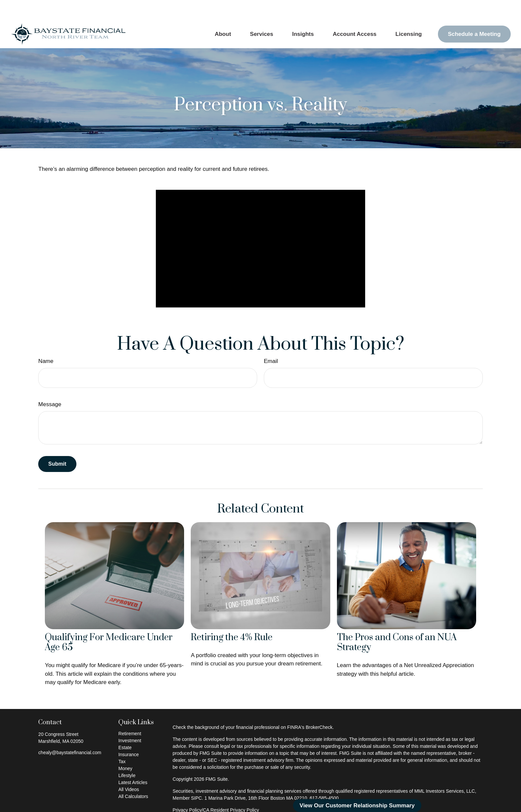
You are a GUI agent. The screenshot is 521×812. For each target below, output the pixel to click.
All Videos (129, 769)
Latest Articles (133, 762)
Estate (125, 728)
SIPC (197, 778)
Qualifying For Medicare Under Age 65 (109, 623)
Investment (130, 721)
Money (125, 749)
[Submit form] (57, 444)
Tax (122, 742)
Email (271, 341)
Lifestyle (127, 755)
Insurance (128, 735)
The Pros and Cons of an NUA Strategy (397, 623)
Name (46, 341)
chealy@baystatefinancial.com (70, 733)
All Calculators (133, 776)
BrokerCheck (319, 707)
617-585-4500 (324, 778)
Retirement (130, 714)
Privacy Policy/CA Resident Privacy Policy (216, 790)
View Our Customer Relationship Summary (357, 806)
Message (50, 384)
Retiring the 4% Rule (232, 618)
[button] (223, 14)
